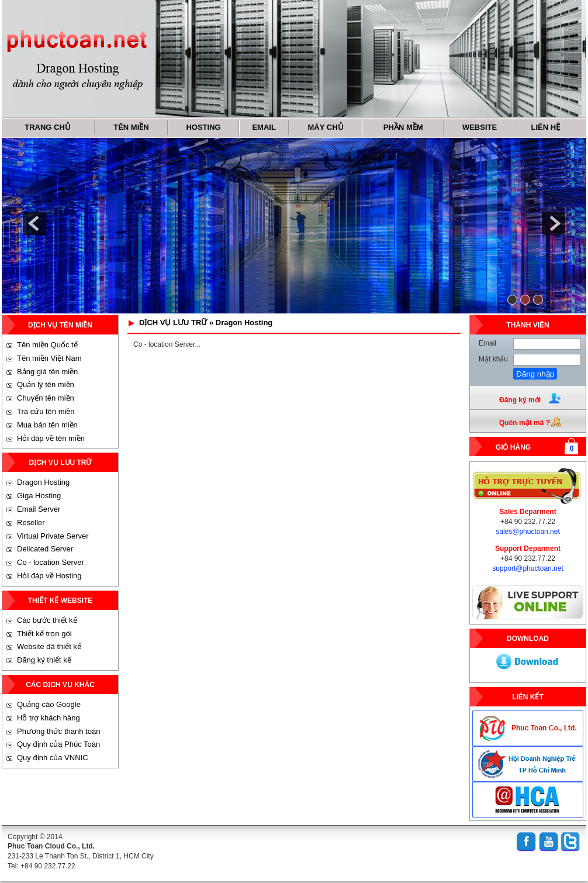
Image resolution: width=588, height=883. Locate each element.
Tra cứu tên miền (46, 411)
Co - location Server (51, 562)
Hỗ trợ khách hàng (49, 718)
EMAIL (264, 127)
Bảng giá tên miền (47, 372)
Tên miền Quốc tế (47, 345)
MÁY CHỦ (326, 127)
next (554, 223)
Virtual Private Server (53, 536)
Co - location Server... (167, 344)
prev (34, 223)
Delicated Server (45, 549)
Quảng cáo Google (49, 704)
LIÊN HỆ (546, 127)
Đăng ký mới (520, 400)
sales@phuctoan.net (528, 532)
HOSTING (203, 127)
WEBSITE (480, 127)
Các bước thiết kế (47, 620)
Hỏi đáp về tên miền (51, 438)
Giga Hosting (39, 496)
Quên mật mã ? (525, 423)
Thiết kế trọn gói (44, 634)
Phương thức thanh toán (58, 731)
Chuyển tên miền (46, 398)
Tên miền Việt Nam (49, 358)
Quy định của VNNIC (53, 758)
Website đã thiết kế (49, 646)
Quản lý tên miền (46, 384)
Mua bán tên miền (47, 425)
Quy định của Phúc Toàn (58, 744)
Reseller (31, 522)
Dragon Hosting (43, 482)
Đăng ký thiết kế (44, 660)
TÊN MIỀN (131, 127)
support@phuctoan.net (528, 568)
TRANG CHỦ (48, 127)
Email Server (39, 509)
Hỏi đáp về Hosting (49, 576)
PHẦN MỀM (403, 127)
